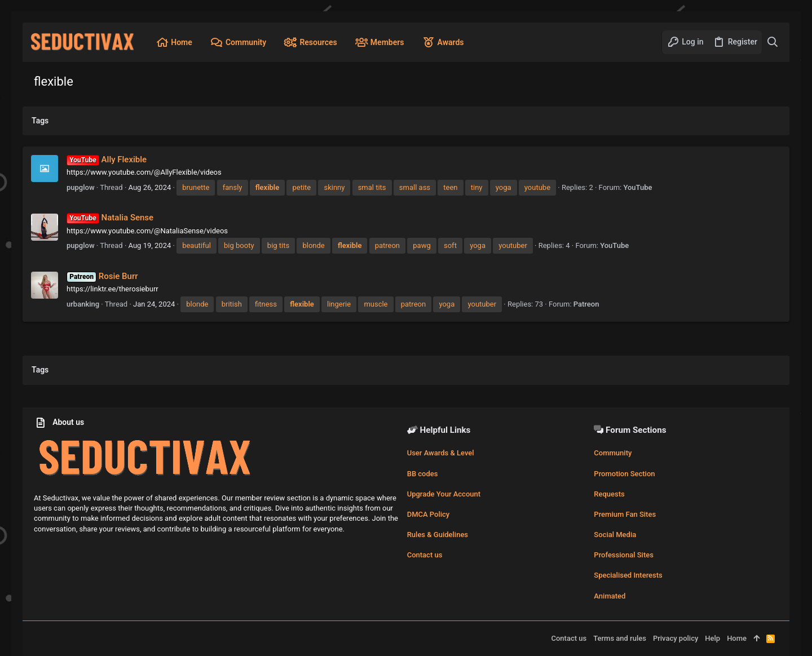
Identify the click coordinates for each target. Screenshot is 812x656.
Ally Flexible (107, 159)
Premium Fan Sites (625, 514)
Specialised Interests (628, 575)
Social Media (615, 535)
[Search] (773, 42)
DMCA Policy (429, 514)
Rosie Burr (102, 276)
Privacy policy (676, 638)
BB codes (423, 474)
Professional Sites (624, 555)
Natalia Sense (110, 218)
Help (712, 638)
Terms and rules (620, 638)
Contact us (425, 555)
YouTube (637, 187)
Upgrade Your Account (444, 494)
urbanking (83, 304)
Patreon (586, 304)
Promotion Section (624, 474)
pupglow (81, 187)
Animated (610, 596)
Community (613, 453)
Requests (609, 494)
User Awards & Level (441, 453)
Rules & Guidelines (438, 535)
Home (737, 638)
